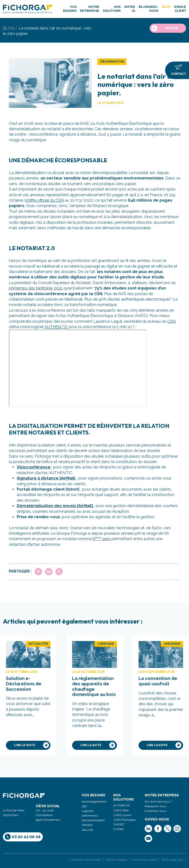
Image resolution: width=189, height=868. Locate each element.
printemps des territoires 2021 (36, 288)
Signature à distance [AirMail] (46, 478)
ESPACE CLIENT (180, 9)
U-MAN (118, 829)
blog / (10, 28)
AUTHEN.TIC (56, 327)
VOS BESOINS (70, 9)
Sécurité (87, 830)
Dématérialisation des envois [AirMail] (55, 506)
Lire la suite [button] (31, 745)
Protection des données (86, 860)
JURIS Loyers (122, 815)
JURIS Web (121, 810)
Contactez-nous (155, 811)
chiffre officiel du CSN (45, 200)
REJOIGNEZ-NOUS (148, 9)
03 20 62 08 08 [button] (23, 837)
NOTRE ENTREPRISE (90, 9)
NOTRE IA (130, 9)
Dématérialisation (93, 820)
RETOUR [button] (165, 28)
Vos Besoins (94, 795)
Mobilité (87, 825)
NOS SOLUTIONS (112, 9)
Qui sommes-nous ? (158, 802)
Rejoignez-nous (155, 806)
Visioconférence (34, 467)
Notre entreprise (162, 795)
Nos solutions (124, 797)
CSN (171, 321)
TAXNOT (119, 824)
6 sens (102, 539)
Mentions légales (117, 860)
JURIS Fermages (124, 820)
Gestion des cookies (145, 860)
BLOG (166, 7)
